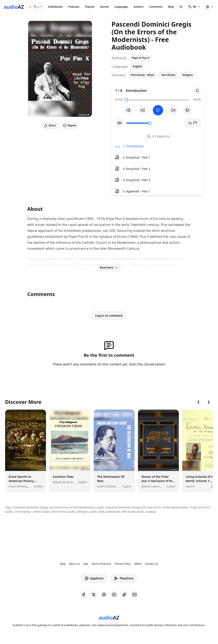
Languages (121, 7)
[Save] (197, 91)
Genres (104, 7)
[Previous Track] (128, 110)
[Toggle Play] (158, 110)
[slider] (126, 100)
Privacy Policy (123, 564)
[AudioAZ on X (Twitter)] (94, 595)
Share (50, 125)
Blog (171, 7)
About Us (75, 564)
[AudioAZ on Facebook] (83, 595)
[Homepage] (14, 7)
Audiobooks (55, 7)
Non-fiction (168, 75)
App (86, 564)
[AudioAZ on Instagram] (104, 595)
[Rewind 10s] (143, 110)
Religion (188, 75)
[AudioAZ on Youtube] (114, 595)
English (137, 66)
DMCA (138, 564)
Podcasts (74, 7)
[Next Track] (188, 110)
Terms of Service (101, 564)
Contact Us (151, 564)
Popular (90, 7)
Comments (156, 7)
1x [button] (193, 123)
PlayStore (124, 578)
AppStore (94, 578)
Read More (109, 268)
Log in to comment (109, 316)
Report (70, 125)
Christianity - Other (142, 75)
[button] (194, 7)
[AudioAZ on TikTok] (124, 595)
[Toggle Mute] (119, 123)
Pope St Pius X (141, 58)
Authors (138, 7)
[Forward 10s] (173, 110)
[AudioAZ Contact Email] (135, 595)
